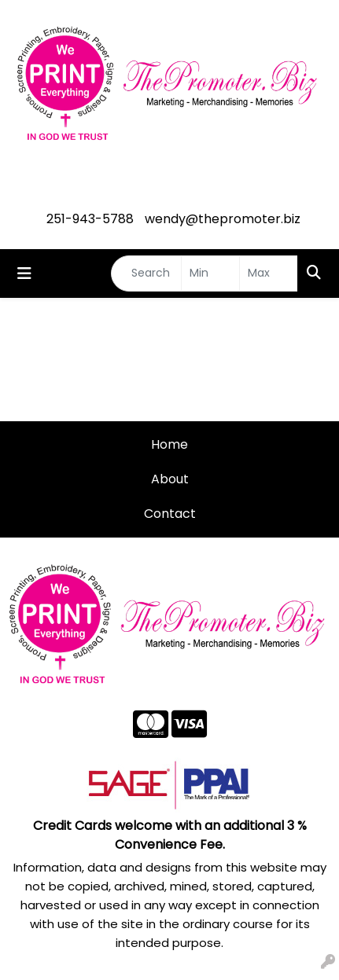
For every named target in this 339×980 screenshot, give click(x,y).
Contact (170, 514)
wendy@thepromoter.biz (223, 219)
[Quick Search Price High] (269, 273)
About (170, 479)
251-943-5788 (90, 219)
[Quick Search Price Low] (210, 273)
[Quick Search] (146, 273)
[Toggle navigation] (24, 273)
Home (169, 444)
